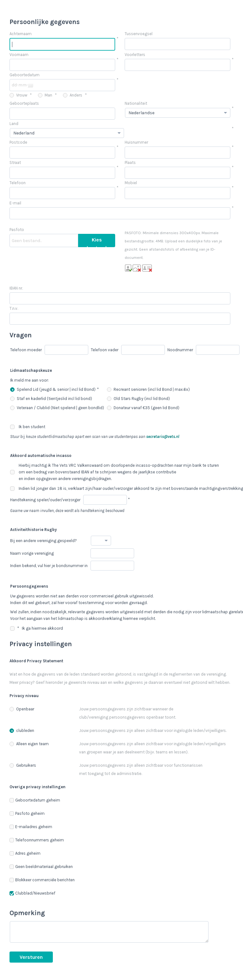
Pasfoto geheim (27, 813)
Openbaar (22, 709)
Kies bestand (97, 242)
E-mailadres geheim (31, 827)
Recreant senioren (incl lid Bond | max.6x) (148, 389)
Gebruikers (23, 765)
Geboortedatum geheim (35, 800)
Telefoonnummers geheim (37, 840)
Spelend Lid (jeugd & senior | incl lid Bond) (53, 389)
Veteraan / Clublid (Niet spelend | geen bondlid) (57, 408)
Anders (73, 95)
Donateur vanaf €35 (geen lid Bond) (143, 408)
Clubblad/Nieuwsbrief (32, 893)
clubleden (22, 730)
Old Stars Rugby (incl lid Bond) (138, 399)
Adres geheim (25, 853)
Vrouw (18, 95)
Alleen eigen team (29, 744)
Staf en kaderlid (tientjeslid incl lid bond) (51, 399)
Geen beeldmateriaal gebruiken (41, 867)
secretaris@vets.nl (163, 437)
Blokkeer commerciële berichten (42, 880)
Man (45, 95)
